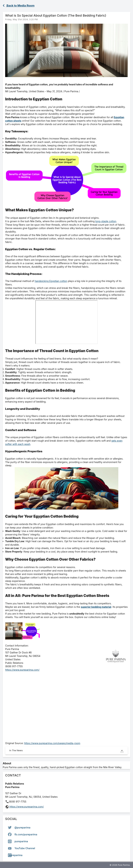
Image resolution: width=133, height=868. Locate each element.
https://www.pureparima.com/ (22, 670)
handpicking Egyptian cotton (51, 281)
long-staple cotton (106, 221)
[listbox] (66, 841)
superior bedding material (96, 607)
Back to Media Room (19, 6)
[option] (66, 828)
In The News (66, 751)
